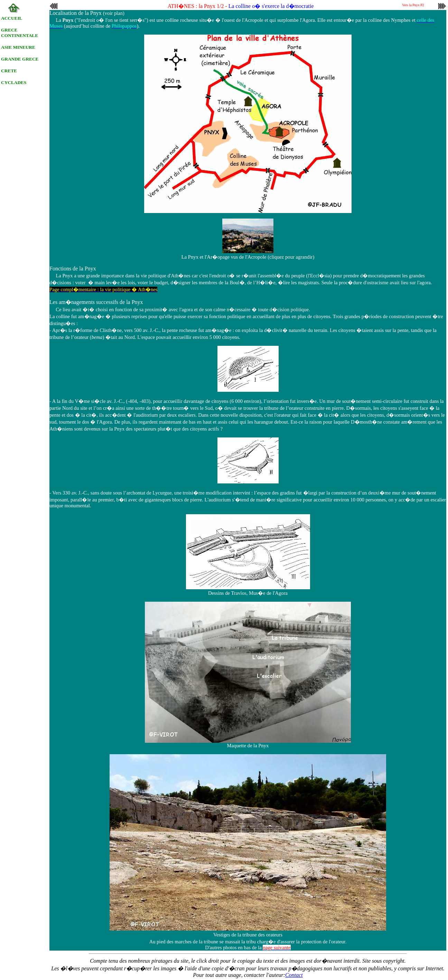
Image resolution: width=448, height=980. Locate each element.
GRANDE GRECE (20, 59)
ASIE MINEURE (18, 47)
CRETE (9, 71)
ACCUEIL (12, 18)
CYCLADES (14, 82)
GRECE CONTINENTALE (20, 33)
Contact (294, 975)
